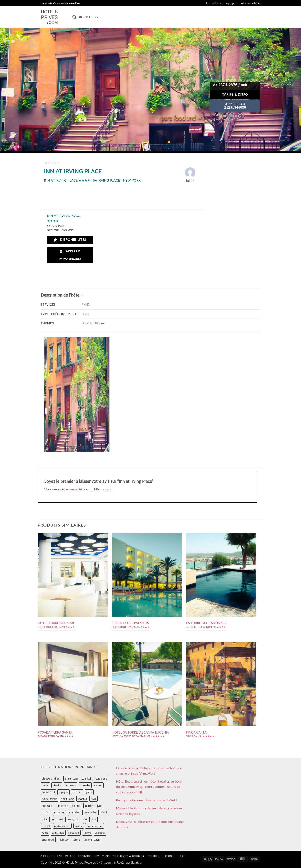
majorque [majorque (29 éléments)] (60, 812)
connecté (75, 489)
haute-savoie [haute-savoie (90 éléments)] (50, 799)
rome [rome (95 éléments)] (45, 833)
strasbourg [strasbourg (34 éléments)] (48, 840)
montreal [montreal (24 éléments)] (57, 819)
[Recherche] (74, 17)
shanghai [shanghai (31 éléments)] (100, 833)
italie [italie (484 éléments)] (94, 799)
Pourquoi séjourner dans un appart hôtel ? (147, 800)
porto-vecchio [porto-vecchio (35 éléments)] (62, 826)
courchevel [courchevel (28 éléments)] (48, 792)
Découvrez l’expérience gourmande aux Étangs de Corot (150, 824)
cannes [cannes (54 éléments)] (98, 785)
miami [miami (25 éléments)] (103, 812)
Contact (84, 856)
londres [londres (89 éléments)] (76, 806)
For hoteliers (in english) (166, 856)
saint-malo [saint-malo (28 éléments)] (58, 833)
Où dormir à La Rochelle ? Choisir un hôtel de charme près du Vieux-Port (149, 771)
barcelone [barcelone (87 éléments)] (101, 778)
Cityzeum (107, 862)
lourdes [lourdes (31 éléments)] (89, 806)
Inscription (214, 3)
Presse (70, 856)
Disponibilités (70, 240)
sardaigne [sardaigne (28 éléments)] (74, 833)
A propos (231, 3)
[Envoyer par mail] (232, 116)
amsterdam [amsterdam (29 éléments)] (71, 778)
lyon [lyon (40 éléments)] (100, 806)
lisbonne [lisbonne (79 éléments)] (63, 806)
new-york (52, 163)
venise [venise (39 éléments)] (76, 840)
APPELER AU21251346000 (235, 106)
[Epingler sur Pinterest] (240, 116)
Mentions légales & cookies (123, 856)
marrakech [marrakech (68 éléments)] (75, 812)
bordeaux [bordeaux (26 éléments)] (70, 785)
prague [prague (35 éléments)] (79, 826)
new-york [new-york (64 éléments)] (72, 819)
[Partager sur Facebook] (217, 116)
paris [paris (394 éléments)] (94, 819)
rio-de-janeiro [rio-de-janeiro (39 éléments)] (94, 826)
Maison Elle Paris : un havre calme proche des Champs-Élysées (149, 811)
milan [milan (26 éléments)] (45, 819)
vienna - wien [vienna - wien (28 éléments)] (92, 840)
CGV (96, 856)
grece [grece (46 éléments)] (89, 792)
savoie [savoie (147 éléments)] (87, 833)
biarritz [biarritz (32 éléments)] (57, 785)
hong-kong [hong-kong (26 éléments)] (67, 799)
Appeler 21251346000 (70, 255)
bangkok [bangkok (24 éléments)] (86, 778)
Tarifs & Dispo (235, 94)
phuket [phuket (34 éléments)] (46, 826)
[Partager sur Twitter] (225, 116)
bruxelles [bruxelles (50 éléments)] (85, 785)
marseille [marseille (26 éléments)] (91, 812)
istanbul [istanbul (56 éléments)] (82, 799)
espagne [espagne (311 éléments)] (64, 792)
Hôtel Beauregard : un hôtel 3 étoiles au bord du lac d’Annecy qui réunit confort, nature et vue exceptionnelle (149, 787)
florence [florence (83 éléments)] (77, 792)
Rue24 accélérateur (130, 862)
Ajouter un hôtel (251, 3)
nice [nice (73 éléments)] (84, 819)
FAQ (60, 856)
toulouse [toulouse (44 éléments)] (63, 840)
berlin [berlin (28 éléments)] (45, 785)
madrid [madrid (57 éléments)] (46, 812)
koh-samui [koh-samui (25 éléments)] (48, 806)
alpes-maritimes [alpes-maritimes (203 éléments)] (51, 778)
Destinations (89, 17)
